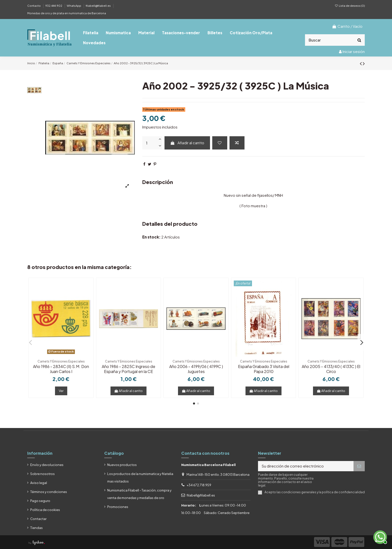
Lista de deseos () (350, 6)
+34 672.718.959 (199, 485)
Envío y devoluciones (47, 465)
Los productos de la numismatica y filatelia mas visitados (140, 477)
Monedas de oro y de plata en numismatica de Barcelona (67, 13)
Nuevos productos (122, 465)
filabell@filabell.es (98, 6)
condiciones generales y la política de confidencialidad (323, 492)
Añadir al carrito (187, 143)
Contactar (38, 519)
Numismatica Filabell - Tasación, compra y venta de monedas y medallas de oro (139, 494)
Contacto (34, 6)
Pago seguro (40, 501)
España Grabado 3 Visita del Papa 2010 (264, 369)
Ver (61, 391)
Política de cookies (45, 510)
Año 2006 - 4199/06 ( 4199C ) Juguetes (196, 369)
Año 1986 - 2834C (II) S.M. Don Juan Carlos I (61, 369)
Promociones (118, 507)
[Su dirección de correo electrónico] (306, 466)
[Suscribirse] (359, 466)
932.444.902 (54, 6)
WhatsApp (74, 6)
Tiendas (36, 528)
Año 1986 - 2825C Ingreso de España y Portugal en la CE (128, 369)
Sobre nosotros (42, 474)
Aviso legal (39, 483)
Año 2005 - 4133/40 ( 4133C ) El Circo (331, 369)
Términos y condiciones (49, 492)
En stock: (151, 237)
